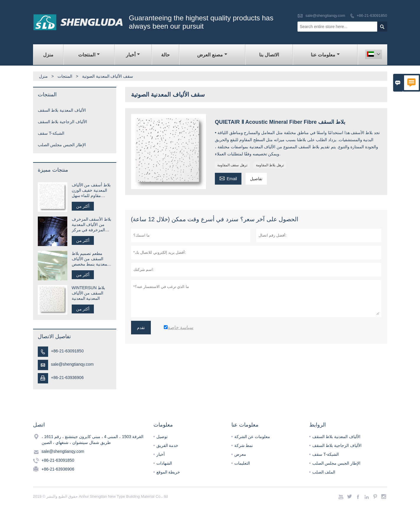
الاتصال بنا (269, 55)
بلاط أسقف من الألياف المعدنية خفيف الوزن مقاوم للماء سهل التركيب (91, 190)
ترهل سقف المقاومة (232, 165)
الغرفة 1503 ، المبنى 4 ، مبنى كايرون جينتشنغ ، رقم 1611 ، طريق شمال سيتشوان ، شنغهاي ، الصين (93, 440)
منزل (48, 55)
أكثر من (83, 206)
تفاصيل (256, 179)
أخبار (133, 55)
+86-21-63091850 (372, 16)
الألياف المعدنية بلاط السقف (62, 110)
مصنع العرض (212, 55)
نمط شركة (244, 445)
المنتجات (89, 55)
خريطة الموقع (168, 472)
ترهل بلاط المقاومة (270, 165)
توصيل (162, 437)
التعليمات (242, 463)
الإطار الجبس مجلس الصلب (62, 145)
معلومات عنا (325, 55)
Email (228, 178)
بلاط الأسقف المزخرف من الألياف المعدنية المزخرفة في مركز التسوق (92, 225)
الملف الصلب (324, 472)
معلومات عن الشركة (252, 437)
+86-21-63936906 (67, 378)
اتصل (39, 425)
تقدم (141, 328)
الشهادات (164, 463)
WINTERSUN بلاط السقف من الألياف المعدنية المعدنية (89, 293)
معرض (240, 454)
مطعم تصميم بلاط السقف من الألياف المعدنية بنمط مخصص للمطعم (91, 259)
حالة (165, 55)
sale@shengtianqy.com (325, 16)
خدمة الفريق (167, 445)
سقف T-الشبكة (51, 133)
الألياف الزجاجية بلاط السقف (63, 122)
